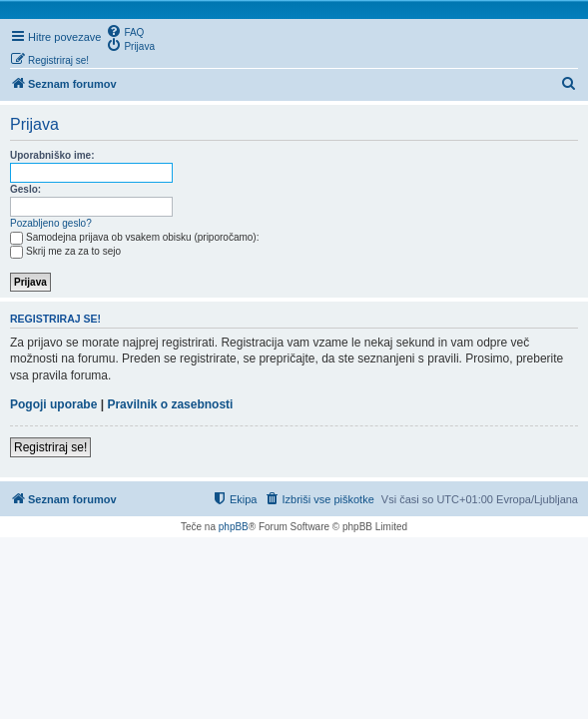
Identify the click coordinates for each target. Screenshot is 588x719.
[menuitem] (125, 31)
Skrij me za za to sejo (65, 251)
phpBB (234, 527)
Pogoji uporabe (53, 404)
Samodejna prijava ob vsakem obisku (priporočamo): (134, 237)
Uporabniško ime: (52, 155)
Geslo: (25, 189)
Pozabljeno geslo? (51, 223)
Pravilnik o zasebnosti (170, 404)
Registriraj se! (50, 447)
